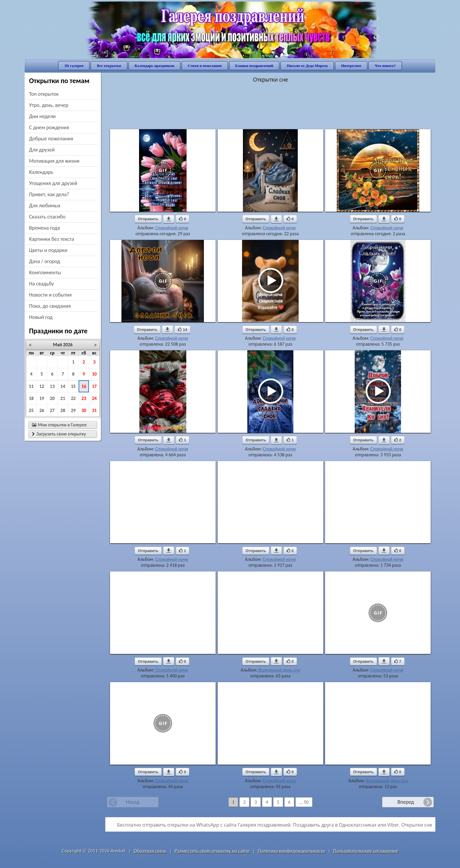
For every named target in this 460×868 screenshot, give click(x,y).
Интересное (351, 66)
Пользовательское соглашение (366, 851)
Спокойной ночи (172, 228)
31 (94, 410)
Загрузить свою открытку (59, 434)
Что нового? (385, 66)
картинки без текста (52, 239)
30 (84, 410)
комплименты (45, 272)
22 (73, 398)
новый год (41, 317)
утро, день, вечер (49, 105)
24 (94, 398)
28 (63, 410)
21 (63, 398)
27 (52, 410)
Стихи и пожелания (205, 66)
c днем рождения (49, 127)
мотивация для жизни (54, 161)
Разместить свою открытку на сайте (212, 851)
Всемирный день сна (279, 670)
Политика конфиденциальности (291, 851)
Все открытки (109, 66)
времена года (44, 228)
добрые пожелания (51, 139)
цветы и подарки (48, 250)
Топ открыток (44, 94)
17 (94, 386)
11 (31, 386)
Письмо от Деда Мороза (307, 66)
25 (31, 410)
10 (94, 374)
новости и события (50, 295)
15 (73, 386)
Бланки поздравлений (254, 66)
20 (52, 398)
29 (73, 410)
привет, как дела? (49, 194)
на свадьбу (42, 284)
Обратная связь (150, 851)
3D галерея (74, 66)
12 (42, 386)
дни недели (42, 116)
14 (63, 386)
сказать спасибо (47, 217)
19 (42, 398)
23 (84, 398)
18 (31, 398)
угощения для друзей (53, 183)
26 (42, 410)
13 (52, 386)
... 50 (304, 802)
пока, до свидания (50, 306)
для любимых (45, 206)
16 (84, 386)
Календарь (41, 172)
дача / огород (45, 261)
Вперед (406, 802)
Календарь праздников (154, 66)
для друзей (42, 150)
